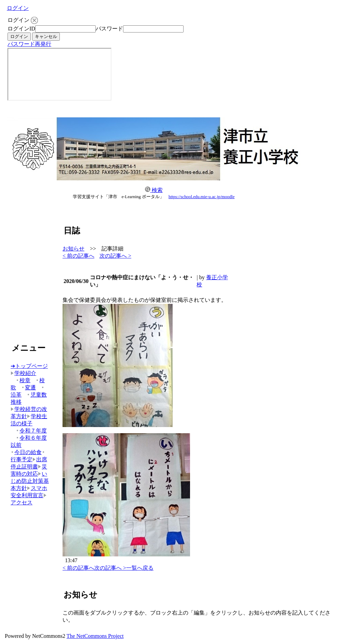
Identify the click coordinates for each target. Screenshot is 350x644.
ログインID (21, 29)
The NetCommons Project (95, 636)
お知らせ (73, 249)
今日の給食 (26, 452)
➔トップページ (29, 366)
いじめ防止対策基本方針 (30, 481)
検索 (154, 190)
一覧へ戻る (140, 568)
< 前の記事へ (78, 256)
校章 (23, 380)
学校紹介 (23, 373)
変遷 (29, 388)
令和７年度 (31, 431)
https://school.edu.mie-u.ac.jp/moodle (201, 197)
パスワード (109, 29)
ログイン (18, 8)
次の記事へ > (115, 256)
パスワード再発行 (29, 44)
